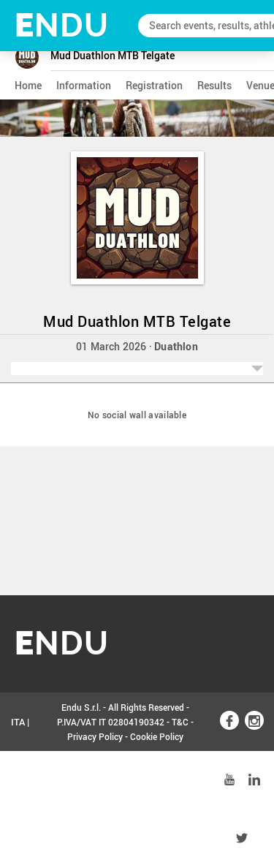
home (28, 85)
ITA (18, 722)
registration (154, 85)
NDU (62, 25)
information (84, 85)
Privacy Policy (95, 736)
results (214, 85)
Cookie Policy (157, 736)
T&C (180, 722)
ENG (20, 780)
